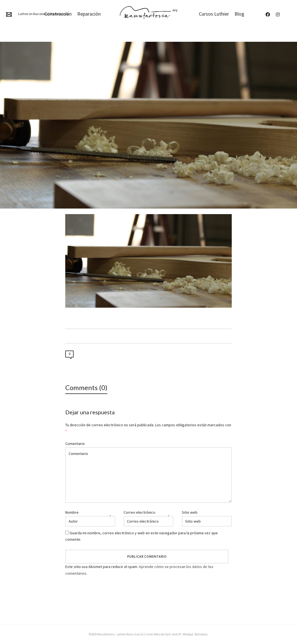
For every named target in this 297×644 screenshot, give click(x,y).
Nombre (72, 512)
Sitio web (190, 512)
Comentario (75, 444)
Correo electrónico (139, 512)
